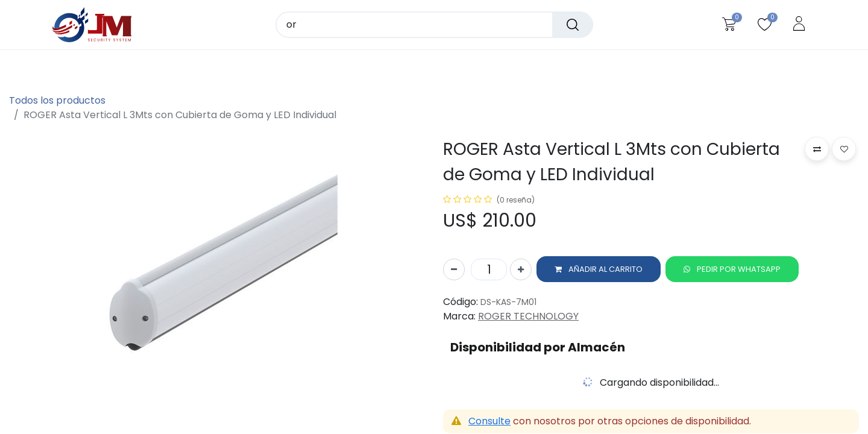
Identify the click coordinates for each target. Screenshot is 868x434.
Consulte (489, 422)
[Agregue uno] (521, 270)
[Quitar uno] (454, 270)
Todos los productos (57, 100)
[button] (599, 270)
